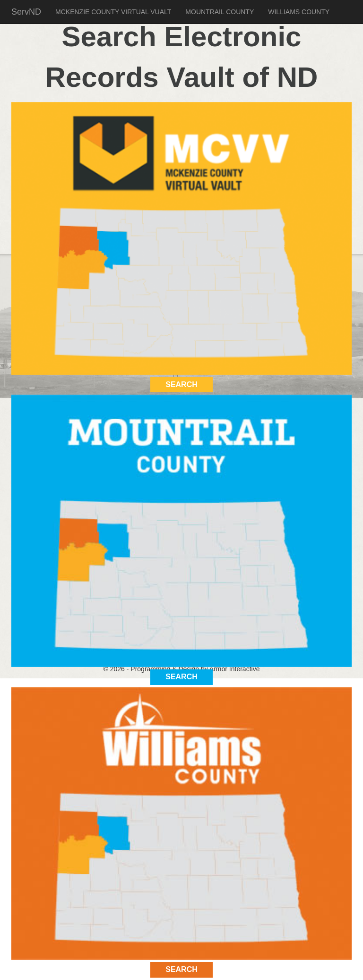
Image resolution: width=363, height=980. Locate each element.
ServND (26, 12)
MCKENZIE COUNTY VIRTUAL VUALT (113, 12)
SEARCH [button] (181, 384)
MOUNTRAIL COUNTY (220, 12)
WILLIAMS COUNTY (299, 12)
